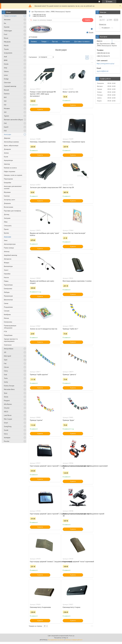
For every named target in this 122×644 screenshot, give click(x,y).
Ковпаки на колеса (10, 168)
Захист (6, 270)
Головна (34, 41)
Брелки (6, 233)
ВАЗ (5, 97)
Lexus (6, 75)
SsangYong (8, 426)
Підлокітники (8, 285)
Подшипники (8, 307)
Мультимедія (8, 296)
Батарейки (7, 183)
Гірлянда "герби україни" (39, 374)
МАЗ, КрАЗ (7, 356)
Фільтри (7, 263)
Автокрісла (8, 259)
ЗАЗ (5, 112)
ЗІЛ (5, 352)
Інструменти (8, 53)
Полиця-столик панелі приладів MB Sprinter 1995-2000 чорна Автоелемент (43, 94)
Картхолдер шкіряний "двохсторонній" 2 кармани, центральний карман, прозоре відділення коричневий (45, 466)
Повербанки (8, 335)
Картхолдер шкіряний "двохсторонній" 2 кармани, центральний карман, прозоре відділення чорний (45, 514)
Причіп (6, 229)
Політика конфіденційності (74, 640)
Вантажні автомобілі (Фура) (13, 120)
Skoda (6, 397)
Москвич (7, 108)
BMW (6, 60)
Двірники (7, 138)
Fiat (5, 363)
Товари (44, 41)
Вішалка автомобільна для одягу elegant (42, 282)
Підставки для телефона (12, 211)
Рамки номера (9, 248)
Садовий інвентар (10, 86)
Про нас (55, 41)
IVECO (6, 412)
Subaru (6, 71)
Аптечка (7, 251)
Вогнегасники (9, 207)
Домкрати (7, 149)
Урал (6, 393)
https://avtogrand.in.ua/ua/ (106, 64)
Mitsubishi (7, 42)
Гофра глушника (10, 171)
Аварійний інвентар (11, 255)
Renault (6, 90)
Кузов (6, 157)
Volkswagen (8, 31)
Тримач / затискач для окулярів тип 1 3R (77, 467)
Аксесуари (7, 134)
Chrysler (7, 408)
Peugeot (7, 400)
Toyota (6, 49)
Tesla (6, 378)
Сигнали (7, 311)
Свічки (6, 303)
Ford (6, 34)
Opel (6, 360)
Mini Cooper (8, 419)
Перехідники (8, 179)
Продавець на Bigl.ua (61, 638)
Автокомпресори (10, 244)
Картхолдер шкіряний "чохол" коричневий (77, 562)
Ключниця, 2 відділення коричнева (43, 142)
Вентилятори (8, 266)
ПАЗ (5, 123)
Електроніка (8, 289)
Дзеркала (7, 203)
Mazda (6, 45)
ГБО (5, 131)
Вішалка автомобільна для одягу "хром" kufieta (45, 234)
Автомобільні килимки (11, 142)
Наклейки (7, 274)
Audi (5, 57)
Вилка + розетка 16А (70, 92)
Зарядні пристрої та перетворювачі (11, 340)
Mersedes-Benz (9, 389)
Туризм (6, 116)
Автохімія (7, 20)
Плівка (6, 281)
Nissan (6, 38)
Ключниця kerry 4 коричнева (40, 607)
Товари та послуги (10, 16)
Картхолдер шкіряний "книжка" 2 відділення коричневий (45, 562)
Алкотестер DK (68, 187)
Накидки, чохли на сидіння (13, 175)
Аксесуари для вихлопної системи (13, 187)
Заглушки (7, 218)
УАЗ (5, 101)
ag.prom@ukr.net (103, 71)
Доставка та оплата (82, 41)
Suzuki (6, 430)
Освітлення (8, 345)
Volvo (6, 434)
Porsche (7, 441)
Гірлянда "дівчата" (70, 374)
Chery (6, 371)
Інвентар (7, 164)
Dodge (6, 79)
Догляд (7, 214)
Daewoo (7, 94)
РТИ (5, 332)
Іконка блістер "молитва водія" (74, 233)
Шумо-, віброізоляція (11, 146)
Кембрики (7, 314)
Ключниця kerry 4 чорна (71, 607)
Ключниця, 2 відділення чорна (74, 142)
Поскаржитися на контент (56, 640)
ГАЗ (5, 105)
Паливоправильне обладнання (10, 327)
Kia (5, 23)
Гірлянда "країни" (36, 420)
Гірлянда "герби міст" (71, 329)
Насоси (6, 277)
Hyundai (7, 27)
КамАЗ (6, 127)
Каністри (7, 196)
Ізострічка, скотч (9, 200)
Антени (6, 153)
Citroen (6, 367)
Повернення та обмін (102, 41)
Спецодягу (8, 226)
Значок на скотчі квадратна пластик (44, 329)
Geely (6, 382)
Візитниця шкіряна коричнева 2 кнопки (77, 281)
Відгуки (117, 41)
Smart (6, 423)
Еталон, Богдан (9, 386)
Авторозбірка (9, 349)
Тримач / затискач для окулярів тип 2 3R (77, 515)
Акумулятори (8, 160)
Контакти (66, 41)
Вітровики (7, 192)
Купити (40, 109)
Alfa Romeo (8, 404)
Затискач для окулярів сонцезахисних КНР (45, 187)
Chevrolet (7, 83)
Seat (5, 375)
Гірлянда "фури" (69, 420)
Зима (6, 240)
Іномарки (7, 438)
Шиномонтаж (8, 300)
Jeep (6, 68)
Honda (6, 64)
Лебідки (7, 292)
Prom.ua (72, 636)
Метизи (6, 318)
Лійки (6, 222)
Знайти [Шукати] (88, 20)
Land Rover (8, 415)
